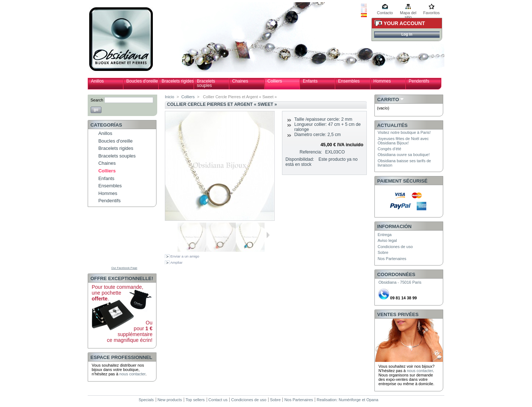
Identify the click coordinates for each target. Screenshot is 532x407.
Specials (146, 400)
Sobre (383, 252)
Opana (372, 400)
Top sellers (195, 400)
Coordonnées (396, 274)
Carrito (388, 99)
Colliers (275, 81)
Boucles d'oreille (142, 81)
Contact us (218, 400)
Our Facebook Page (124, 268)
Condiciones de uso (395, 247)
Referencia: (311, 152)
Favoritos (431, 13)
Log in (407, 34)
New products (170, 400)
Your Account (404, 23)
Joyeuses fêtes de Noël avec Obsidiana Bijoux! (403, 141)
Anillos (97, 81)
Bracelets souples (206, 83)
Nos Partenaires (392, 259)
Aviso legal (387, 240)
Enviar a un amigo (185, 256)
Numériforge (350, 400)
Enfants (310, 81)
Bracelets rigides (178, 81)
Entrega (385, 235)
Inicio (170, 97)
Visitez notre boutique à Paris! (404, 132)
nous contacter (132, 374)
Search (97, 100)
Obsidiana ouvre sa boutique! (404, 155)
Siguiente (268, 235)
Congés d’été (390, 149)
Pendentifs (419, 81)
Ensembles (349, 81)
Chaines (240, 81)
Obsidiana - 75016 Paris (400, 282)
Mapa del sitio (408, 13)
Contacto (385, 13)
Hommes (382, 81)
